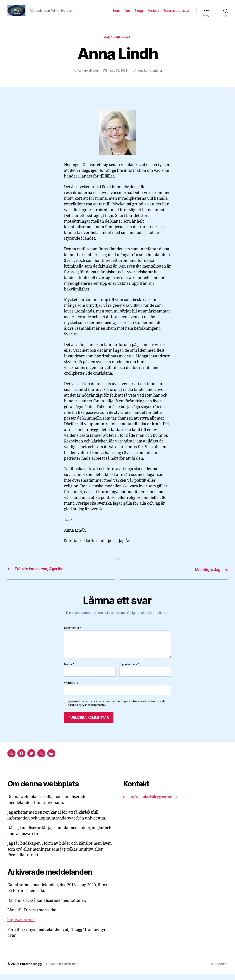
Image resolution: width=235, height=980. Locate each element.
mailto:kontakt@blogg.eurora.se (152, 803)
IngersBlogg (89, 76)
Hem (117, 13)
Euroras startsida (176, 13)
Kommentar (73, 634)
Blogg (139, 13)
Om (127, 13)
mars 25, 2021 (118, 76)
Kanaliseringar (117, 43)
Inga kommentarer (151, 76)
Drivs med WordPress (63, 970)
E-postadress (129, 670)
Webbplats (71, 688)
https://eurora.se (22, 926)
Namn (69, 670)
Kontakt (153, 13)
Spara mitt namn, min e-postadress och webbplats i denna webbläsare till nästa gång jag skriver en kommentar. (117, 709)
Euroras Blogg (31, 970)
